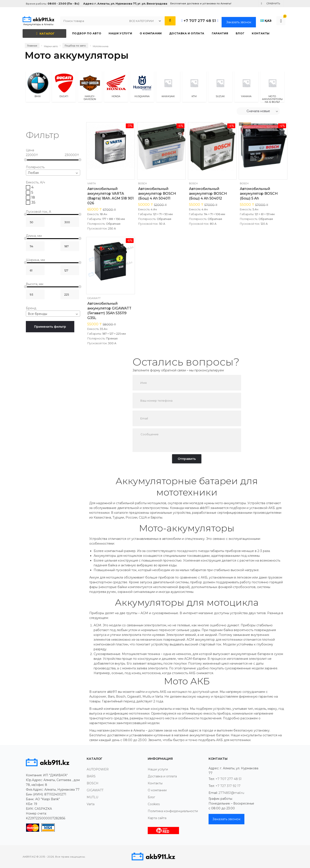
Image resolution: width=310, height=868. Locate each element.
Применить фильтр (50, 327)
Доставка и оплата (162, 776)
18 (33, 197)
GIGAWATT (94, 298)
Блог (151, 797)
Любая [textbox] (33, 173)
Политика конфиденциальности (173, 811)
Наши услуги (158, 769)
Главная (32, 46)
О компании (157, 790)
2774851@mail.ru (231, 793)
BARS (91, 776)
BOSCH (143, 183)
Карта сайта (157, 818)
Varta (92, 183)
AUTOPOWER (98, 769)
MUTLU (92, 797)
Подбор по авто (75, 46)
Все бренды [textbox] (37, 314)
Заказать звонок (239, 22)
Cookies (154, 804)
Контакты (155, 783)
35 (33, 202)
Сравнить (273, 3)
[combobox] (53, 173)
